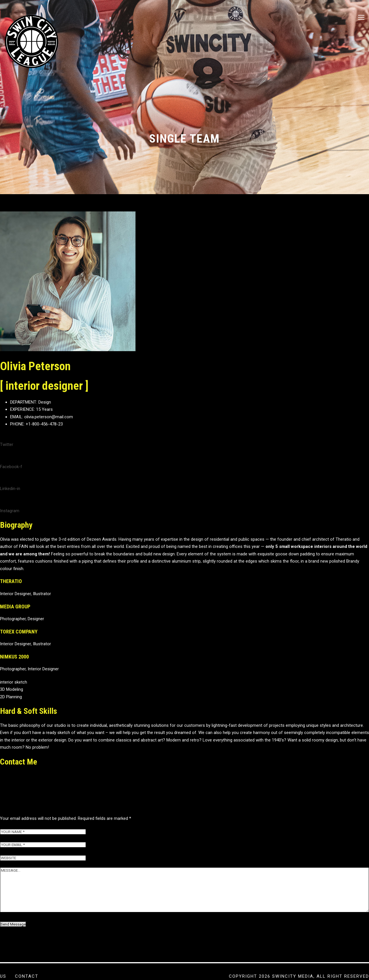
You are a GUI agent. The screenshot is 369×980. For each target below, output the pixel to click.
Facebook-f (11, 484)
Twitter (7, 462)
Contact (27, 976)
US (3, 976)
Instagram (10, 528)
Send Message (13, 942)
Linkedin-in (10, 506)
